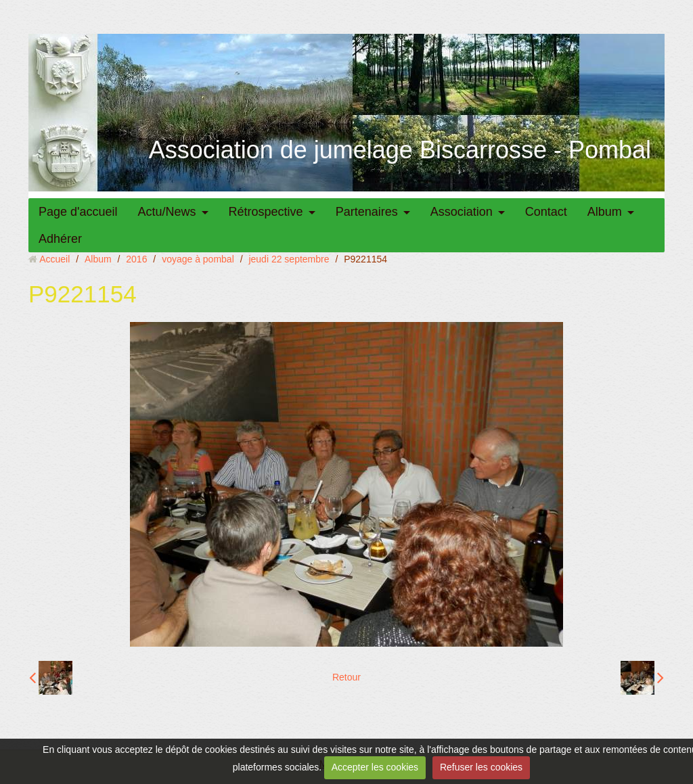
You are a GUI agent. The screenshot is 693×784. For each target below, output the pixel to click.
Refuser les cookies (481, 767)
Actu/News (167, 212)
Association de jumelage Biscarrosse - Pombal (400, 150)
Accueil (54, 259)
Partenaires (367, 212)
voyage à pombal (198, 259)
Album (605, 212)
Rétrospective (266, 212)
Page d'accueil (78, 212)
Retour (346, 677)
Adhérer (60, 239)
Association (462, 212)
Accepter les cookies (375, 767)
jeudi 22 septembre (289, 259)
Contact (546, 212)
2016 (136, 259)
